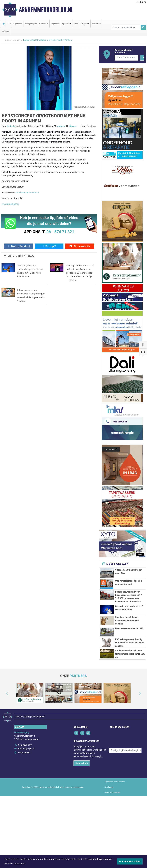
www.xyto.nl (24, 790)
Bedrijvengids (31, 24)
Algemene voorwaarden (115, 819)
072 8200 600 (25, 782)
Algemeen (18, 24)
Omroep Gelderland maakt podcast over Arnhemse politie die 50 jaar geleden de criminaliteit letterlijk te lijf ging (80, 273)
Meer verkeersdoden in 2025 (129, 649)
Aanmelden (82, 801)
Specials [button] (66, 24)
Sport (76, 24)
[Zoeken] (143, 27)
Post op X (49, 246)
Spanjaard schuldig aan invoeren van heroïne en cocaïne (127, 631)
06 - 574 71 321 (60, 232)
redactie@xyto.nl (26, 786)
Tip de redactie (80, 246)
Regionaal (55, 24)
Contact (6, 31)
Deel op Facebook (19, 246)
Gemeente (44, 24)
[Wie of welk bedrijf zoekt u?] (126, 58)
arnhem (61, 126)
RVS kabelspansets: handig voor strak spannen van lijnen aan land (130, 664)
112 (9, 24)
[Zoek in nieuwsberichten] (126, 27)
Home (7, 40)
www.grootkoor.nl (10, 204)
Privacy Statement (112, 830)
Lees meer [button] (20, 863)
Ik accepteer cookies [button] (130, 861)
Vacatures (96, 24)
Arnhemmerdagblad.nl (46, 10)
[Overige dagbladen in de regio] (125, 775)
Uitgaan (16, 40)
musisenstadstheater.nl (27, 193)
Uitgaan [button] (84, 24)
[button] (4, 735)
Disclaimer (109, 824)
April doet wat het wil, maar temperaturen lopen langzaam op (130, 685)
